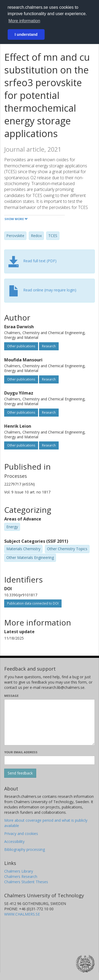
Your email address (21, 752)
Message (11, 696)
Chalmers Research (21, 876)
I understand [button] (26, 34)
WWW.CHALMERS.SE (22, 914)
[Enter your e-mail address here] (49, 760)
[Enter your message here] (49, 722)
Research (49, 346)
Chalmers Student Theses (26, 882)
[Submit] (20, 773)
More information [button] (24, 21)
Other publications (21, 346)
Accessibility (14, 841)
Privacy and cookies (21, 834)
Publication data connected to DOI (33, 603)
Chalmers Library (19, 871)
